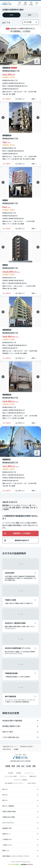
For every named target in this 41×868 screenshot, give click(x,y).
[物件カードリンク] (20, 66)
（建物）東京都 (7, 749)
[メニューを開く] (37, 4)
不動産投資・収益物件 (26, 747)
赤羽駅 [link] (16, 749)
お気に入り (21, 99)
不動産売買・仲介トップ (9, 747)
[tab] (11, 15)
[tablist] (20, 15)
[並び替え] (31, 22)
